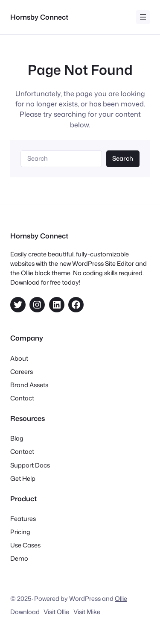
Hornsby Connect (39, 17)
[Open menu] (143, 17)
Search (123, 158)
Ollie (121, 598)
